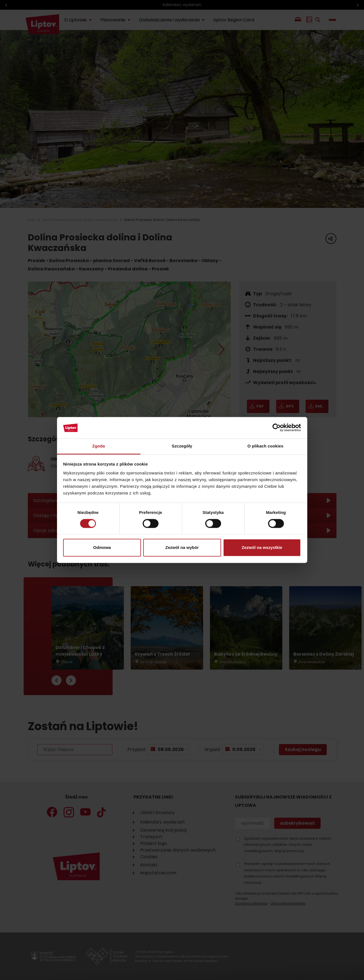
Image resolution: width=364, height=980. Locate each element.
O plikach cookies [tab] (265, 446)
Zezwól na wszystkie (262, 547)
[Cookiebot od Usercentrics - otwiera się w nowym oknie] (277, 428)
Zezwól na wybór (182, 547)
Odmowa (102, 547)
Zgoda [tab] (99, 446)
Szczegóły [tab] (182, 446)
